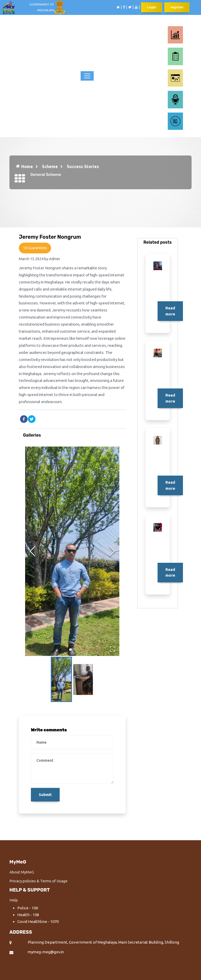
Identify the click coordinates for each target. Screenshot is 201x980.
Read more (170, 311)
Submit (45, 795)
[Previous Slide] (32, 552)
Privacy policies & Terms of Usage (40, 882)
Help (14, 901)
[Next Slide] (112, 552)
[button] (72, 552)
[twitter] (32, 420)
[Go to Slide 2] (74, 650)
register (177, 7)
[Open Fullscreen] (112, 649)
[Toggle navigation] (87, 76)
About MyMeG (22, 873)
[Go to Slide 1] (70, 650)
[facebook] (24, 420)
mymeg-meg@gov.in (46, 953)
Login (152, 7)
